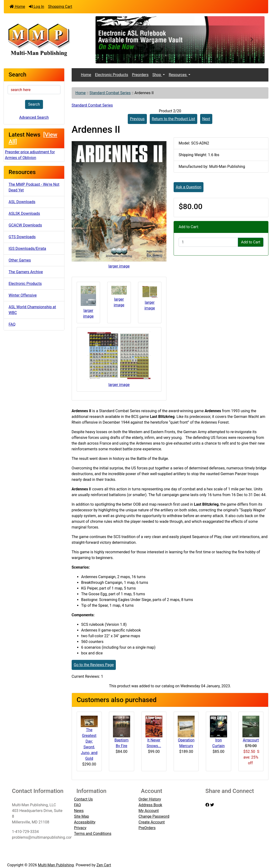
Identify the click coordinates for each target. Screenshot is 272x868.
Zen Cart (104, 865)
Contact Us (83, 799)
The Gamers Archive (26, 272)
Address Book (150, 805)
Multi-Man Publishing (56, 865)
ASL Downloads (22, 202)
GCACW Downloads (25, 225)
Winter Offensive (23, 295)
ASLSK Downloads (24, 213)
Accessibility (85, 822)
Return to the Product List (173, 119)
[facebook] (207, 805)
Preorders (140, 75)
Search (34, 104)
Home (17, 7)
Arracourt (251, 740)
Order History (150, 799)
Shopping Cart (60, 7)
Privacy (80, 828)
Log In (37, 7)
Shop (157, 75)
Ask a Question (189, 187)
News (79, 811)
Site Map (82, 816)
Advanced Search (34, 117)
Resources (178, 75)
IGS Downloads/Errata (27, 249)
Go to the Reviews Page (94, 665)
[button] (108, 40)
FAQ (12, 324)
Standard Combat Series (110, 93)
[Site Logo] (48, 39)
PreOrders (147, 828)
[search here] (34, 90)
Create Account (152, 822)
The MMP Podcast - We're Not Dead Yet (34, 187)
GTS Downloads (22, 237)
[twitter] (212, 805)
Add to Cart (251, 242)
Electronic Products (25, 284)
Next (206, 119)
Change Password (154, 816)
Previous (137, 119)
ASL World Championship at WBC (32, 310)
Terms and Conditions (93, 834)
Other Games (20, 260)
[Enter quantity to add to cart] (208, 242)
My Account (149, 811)
